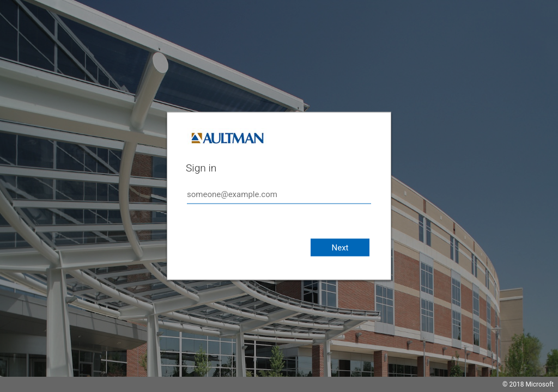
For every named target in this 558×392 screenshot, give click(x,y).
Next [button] (340, 248)
